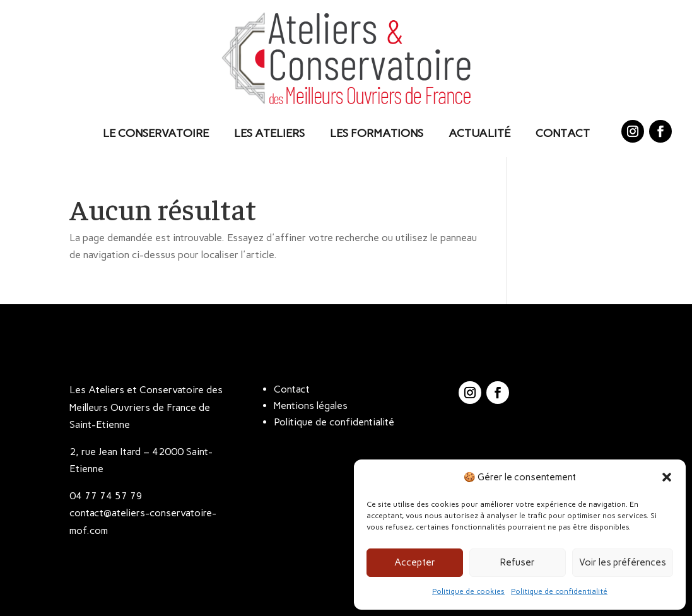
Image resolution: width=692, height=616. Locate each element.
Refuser (518, 562)
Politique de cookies (468, 591)
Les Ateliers (269, 133)
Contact (563, 133)
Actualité (479, 133)
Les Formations (377, 133)
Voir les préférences (623, 562)
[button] (667, 477)
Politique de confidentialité (559, 591)
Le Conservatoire (156, 133)
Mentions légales (311, 406)
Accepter (415, 562)
